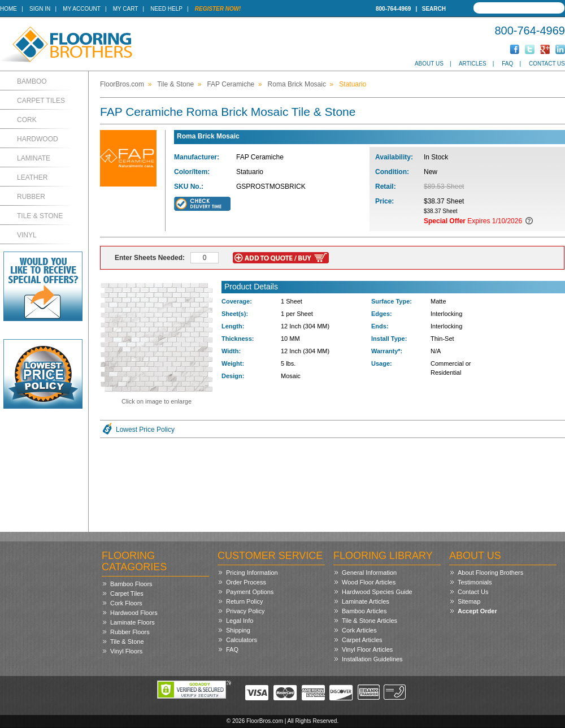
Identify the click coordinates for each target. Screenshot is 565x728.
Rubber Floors (130, 632)
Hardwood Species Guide (377, 592)
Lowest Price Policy (145, 430)
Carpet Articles (362, 640)
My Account (81, 9)
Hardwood (38, 139)
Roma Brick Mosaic (297, 84)
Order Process (246, 582)
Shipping (238, 630)
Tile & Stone (40, 216)
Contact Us (547, 64)
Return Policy (244, 601)
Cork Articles (359, 630)
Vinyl (27, 235)
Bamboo (32, 81)
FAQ (507, 64)
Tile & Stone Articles (370, 621)
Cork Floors (126, 603)
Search (434, 9)
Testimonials (475, 582)
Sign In (40, 9)
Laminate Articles (366, 601)
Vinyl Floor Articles (367, 649)
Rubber (31, 197)
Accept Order (477, 611)
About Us (429, 64)
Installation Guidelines (372, 659)
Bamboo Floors (131, 584)
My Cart (125, 9)
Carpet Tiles (41, 101)
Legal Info (240, 621)
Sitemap (469, 601)
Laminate (34, 158)
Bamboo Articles (364, 611)
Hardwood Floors (134, 613)
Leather (32, 177)
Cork (27, 120)
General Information (369, 573)
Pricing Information (252, 573)
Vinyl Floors (126, 651)
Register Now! (218, 9)
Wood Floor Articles (369, 582)
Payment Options (250, 592)
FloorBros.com (122, 84)
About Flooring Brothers (490, 573)
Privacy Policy (245, 611)
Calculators (242, 640)
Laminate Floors (132, 622)
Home (8, 9)
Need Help (166, 9)
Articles (473, 64)
